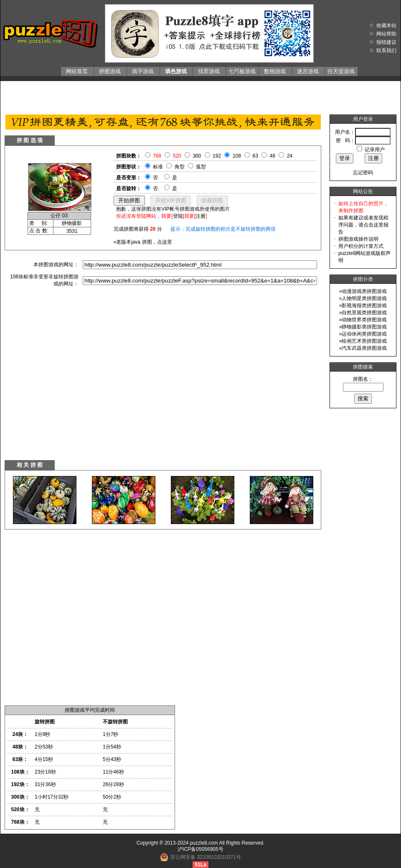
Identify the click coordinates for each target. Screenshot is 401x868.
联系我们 (386, 51)
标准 (158, 167)
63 (255, 156)
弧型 (201, 167)
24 (290, 156)
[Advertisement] (201, 96)
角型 (180, 167)
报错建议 (386, 42)
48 (273, 156)
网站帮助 (386, 34)
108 (237, 156)
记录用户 (375, 150)
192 (217, 156)
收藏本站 (386, 25)
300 (197, 156)
